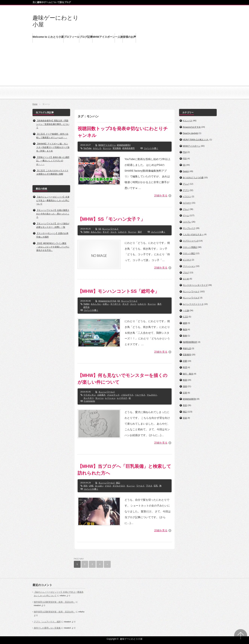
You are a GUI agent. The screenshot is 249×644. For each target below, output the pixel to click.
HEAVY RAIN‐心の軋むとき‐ (196, 140)
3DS (85, 486)
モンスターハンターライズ (195, 285)
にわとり (122, 232)
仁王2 (185, 317)
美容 (185, 405)
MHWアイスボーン (107, 145)
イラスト (187, 196)
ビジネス (187, 260)
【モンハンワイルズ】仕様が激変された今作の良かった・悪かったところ (53, 214)
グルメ (186, 209)
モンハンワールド (110, 229)
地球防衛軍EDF (190, 342)
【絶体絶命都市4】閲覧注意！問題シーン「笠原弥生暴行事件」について (53, 124)
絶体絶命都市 (129, 148)
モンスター (89, 398)
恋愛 (185, 361)
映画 (185, 380)
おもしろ (97, 148)
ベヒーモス (140, 395)
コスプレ (187, 222)
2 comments (89, 401)
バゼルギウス (127, 395)
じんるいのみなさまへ (193, 234)
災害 (185, 393)
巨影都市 (187, 355)
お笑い (106, 304)
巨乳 (156, 486)
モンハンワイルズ (191, 298)
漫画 (185, 386)
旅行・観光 (188, 374)
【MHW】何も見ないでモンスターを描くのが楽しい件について (123, 379)
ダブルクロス (119, 486)
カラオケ (187, 203)
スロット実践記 (190, 247)
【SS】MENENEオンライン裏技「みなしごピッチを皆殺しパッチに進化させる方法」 (53, 247)
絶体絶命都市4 (124, 145)
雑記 (118, 483)
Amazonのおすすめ (107, 301)
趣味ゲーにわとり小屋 (131, 639)
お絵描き (101, 395)
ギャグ (106, 232)
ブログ (186, 273)
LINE (91, 486)
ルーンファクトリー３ (193, 304)
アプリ (186, 190)
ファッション (189, 266)
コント (113, 232)
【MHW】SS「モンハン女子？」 (111, 219)
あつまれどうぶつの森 (193, 177)
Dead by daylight (191, 133)
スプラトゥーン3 (191, 241)
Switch (186, 171)
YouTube (87, 148)
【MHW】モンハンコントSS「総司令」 (118, 291)
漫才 (140, 232)
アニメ (186, 184)
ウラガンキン (90, 395)
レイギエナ (122, 398)
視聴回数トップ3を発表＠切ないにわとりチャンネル (123, 132)
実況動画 (117, 148)
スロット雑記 (189, 253)
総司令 (87, 307)
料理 (185, 367)
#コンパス (188, 121)
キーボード (115, 304)
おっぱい (99, 486)
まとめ (186, 279)
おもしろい (96, 232)
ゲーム (186, 215)
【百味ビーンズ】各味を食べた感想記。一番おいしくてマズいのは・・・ (53, 161)
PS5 (185, 159)
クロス (108, 486)
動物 (185, 336)
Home (35, 104)
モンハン (107, 148)
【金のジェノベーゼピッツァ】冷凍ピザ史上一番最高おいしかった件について (53, 200)
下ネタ (149, 486)
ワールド (140, 486)
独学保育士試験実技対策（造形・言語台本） (54, 602)
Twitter (86, 232)
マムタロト (152, 395)
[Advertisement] (125, 73)
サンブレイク (189, 228)
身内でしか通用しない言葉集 (47, 628)
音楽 (185, 418)
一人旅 (186, 310)
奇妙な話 (187, 348)
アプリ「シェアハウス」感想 (47, 622)
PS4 (185, 152)
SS (100, 229)
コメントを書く (151, 148)
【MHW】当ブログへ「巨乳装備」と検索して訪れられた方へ (124, 470)
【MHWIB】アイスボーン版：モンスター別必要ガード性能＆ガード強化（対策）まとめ (53, 147)
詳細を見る (161, 196)
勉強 (185, 329)
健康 (185, 323)
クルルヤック (113, 395)
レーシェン (110, 398)
